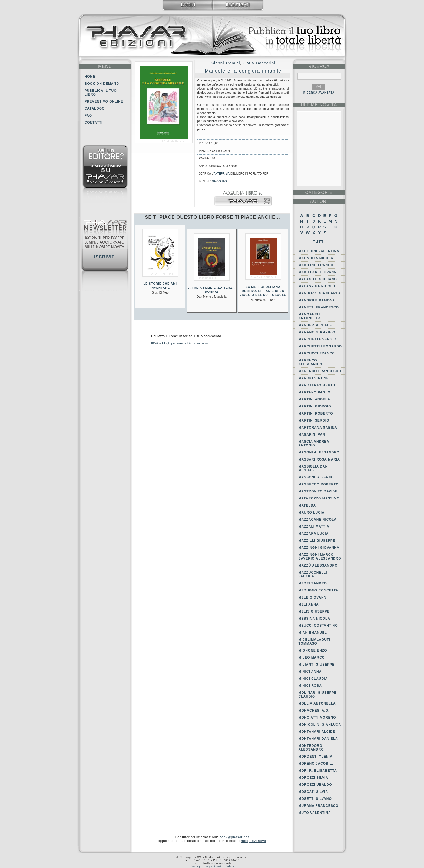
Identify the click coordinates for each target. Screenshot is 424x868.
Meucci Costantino (318, 626)
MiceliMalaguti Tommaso (314, 642)
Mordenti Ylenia (316, 757)
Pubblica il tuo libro (101, 93)
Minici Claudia (313, 679)
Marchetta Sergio (318, 339)
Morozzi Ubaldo (315, 785)
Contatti (94, 123)
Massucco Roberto (319, 484)
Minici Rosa (310, 686)
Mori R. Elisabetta (318, 771)
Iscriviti (105, 257)
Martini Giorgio (315, 406)
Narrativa (219, 181)
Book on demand (102, 84)
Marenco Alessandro (311, 362)
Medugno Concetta (319, 590)
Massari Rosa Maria (319, 459)
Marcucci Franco (317, 353)
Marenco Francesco (320, 371)
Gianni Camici (225, 63)
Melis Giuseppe (314, 611)
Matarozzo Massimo (319, 498)
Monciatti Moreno (317, 718)
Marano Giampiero (318, 332)
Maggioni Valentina (319, 251)
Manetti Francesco (319, 307)
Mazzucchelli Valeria (313, 574)
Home (90, 77)
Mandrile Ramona (317, 300)
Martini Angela (314, 399)
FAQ (88, 116)
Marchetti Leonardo (320, 346)
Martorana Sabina (318, 428)
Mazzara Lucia (314, 534)
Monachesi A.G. (314, 711)
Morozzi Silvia (313, 778)
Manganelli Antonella (311, 316)
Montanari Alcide (317, 732)
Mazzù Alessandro (318, 565)
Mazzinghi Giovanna (319, 548)
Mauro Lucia (312, 512)
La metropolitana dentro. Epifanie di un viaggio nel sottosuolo (263, 291)
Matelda (307, 505)
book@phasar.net (234, 837)
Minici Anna (310, 672)
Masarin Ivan (312, 435)
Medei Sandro (313, 583)
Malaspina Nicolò (317, 286)
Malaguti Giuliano (318, 279)
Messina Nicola (314, 619)
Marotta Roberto (317, 385)
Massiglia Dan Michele (313, 468)
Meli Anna (309, 604)
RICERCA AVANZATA (319, 93)
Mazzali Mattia (314, 527)
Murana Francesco (319, 806)
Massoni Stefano (316, 477)
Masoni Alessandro (319, 452)
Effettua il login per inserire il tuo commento (180, 343)
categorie (319, 193)
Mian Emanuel (313, 633)
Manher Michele (315, 325)
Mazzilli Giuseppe (317, 541)
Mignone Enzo (313, 650)
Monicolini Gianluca (320, 725)
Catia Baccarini (259, 63)
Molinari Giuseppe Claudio (318, 695)
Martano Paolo (315, 392)
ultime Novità (319, 105)
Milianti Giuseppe (317, 665)
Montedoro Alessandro (311, 748)
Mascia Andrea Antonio (314, 443)
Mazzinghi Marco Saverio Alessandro (320, 557)
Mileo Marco (312, 657)
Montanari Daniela (318, 739)
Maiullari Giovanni (318, 272)
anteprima (222, 174)
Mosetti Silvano (315, 799)
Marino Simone (314, 378)
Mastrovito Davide (318, 491)
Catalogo (95, 109)
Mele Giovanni (313, 597)
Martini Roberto (316, 413)
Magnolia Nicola (316, 258)
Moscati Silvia (313, 792)
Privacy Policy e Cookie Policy (212, 866)
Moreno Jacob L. (316, 764)
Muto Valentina (315, 813)
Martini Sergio (314, 420)
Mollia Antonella (317, 703)
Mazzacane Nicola (318, 520)
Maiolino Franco (316, 265)
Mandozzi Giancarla (320, 293)
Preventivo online (104, 101)
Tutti (319, 242)
